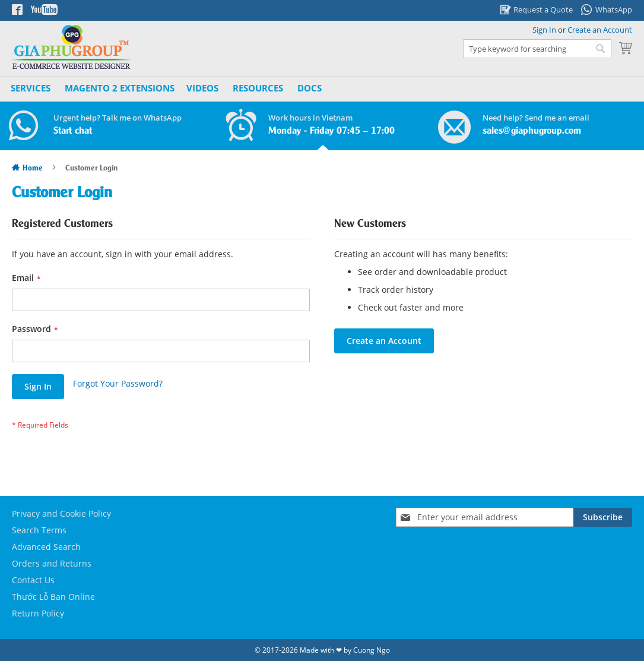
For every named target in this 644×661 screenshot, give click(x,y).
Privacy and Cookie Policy (61, 513)
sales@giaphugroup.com (532, 131)
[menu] (168, 88)
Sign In (544, 30)
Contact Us (33, 580)
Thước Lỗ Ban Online (53, 597)
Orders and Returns (52, 563)
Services (31, 88)
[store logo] (71, 47)
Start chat (73, 131)
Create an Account (600, 30)
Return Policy (38, 613)
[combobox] (537, 49)
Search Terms (39, 530)
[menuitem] (120, 88)
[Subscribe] (603, 517)
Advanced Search (46, 547)
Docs (310, 88)
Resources (258, 88)
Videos (202, 88)
